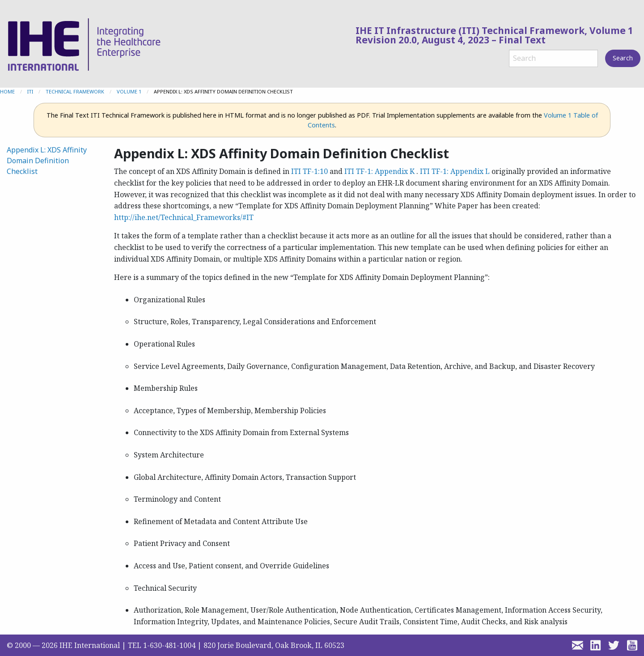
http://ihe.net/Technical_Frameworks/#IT (184, 217)
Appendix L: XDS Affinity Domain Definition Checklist (47, 161)
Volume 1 (129, 91)
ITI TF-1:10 (309, 171)
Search (623, 58)
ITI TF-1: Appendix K (379, 171)
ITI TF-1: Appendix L (455, 171)
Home (7, 91)
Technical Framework (75, 91)
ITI (30, 91)
